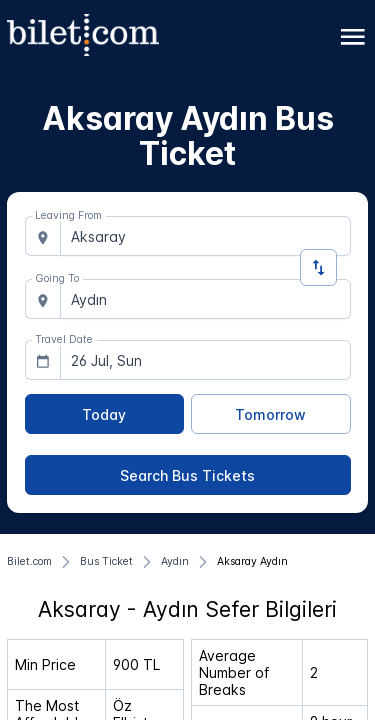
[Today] (105, 414)
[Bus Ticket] (106, 562)
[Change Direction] (318, 267)
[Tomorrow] (271, 414)
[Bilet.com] (29, 562)
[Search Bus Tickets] (188, 475)
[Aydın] (175, 562)
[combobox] (205, 236)
